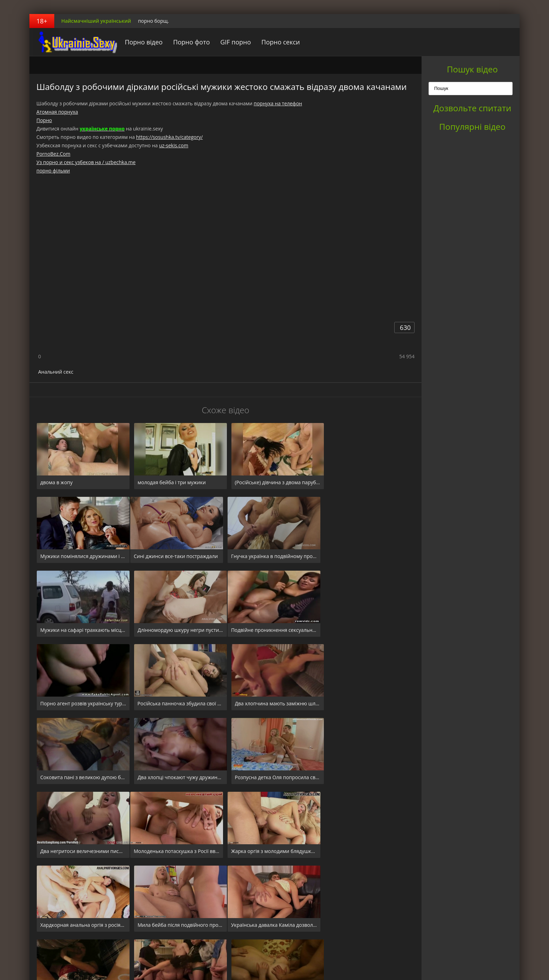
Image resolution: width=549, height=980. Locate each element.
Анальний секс (56, 372)
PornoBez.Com (53, 154)
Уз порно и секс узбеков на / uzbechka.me (86, 162)
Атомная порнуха (57, 112)
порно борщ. (153, 21)
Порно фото (189, 42)
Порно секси (278, 42)
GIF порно (233, 42)
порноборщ (73, 42)
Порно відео (141, 42)
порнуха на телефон (278, 103)
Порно (44, 120)
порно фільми (53, 171)
